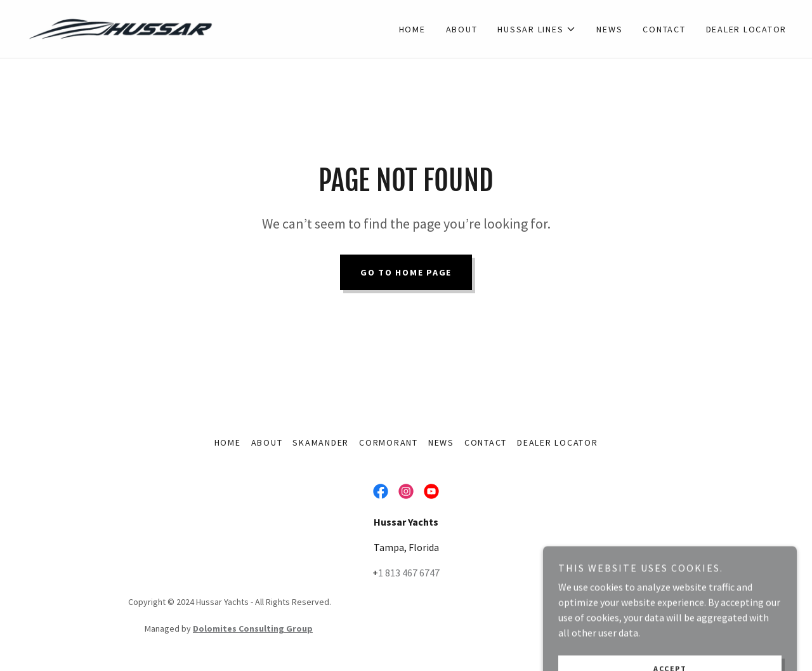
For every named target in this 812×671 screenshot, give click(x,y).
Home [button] (228, 442)
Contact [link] (664, 29)
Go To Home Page (406, 272)
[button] (537, 29)
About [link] (462, 29)
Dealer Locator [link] (747, 29)
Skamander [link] (321, 442)
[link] (121, 27)
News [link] (609, 29)
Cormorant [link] (389, 442)
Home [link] (412, 29)
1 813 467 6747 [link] (409, 573)
